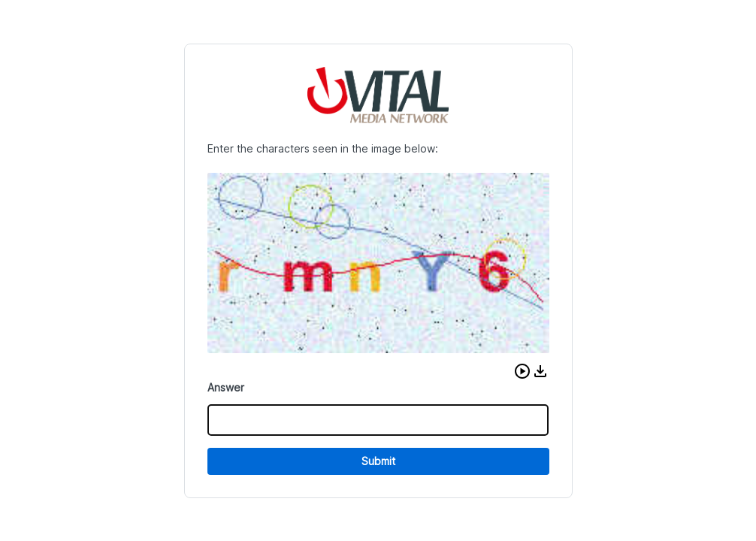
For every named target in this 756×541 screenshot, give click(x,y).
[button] (522, 371)
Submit (378, 461)
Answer (226, 387)
